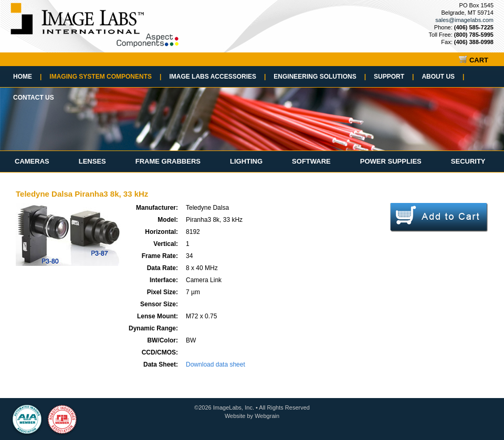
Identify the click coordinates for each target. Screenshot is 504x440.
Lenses (92, 161)
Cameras (32, 161)
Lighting (246, 161)
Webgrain (267, 416)
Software (311, 161)
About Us (443, 77)
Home (27, 77)
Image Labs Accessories (217, 77)
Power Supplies (391, 161)
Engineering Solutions (320, 77)
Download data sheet (216, 364)
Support (394, 77)
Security (468, 161)
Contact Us (34, 98)
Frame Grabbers (168, 161)
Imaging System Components (105, 77)
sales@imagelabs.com (464, 20)
